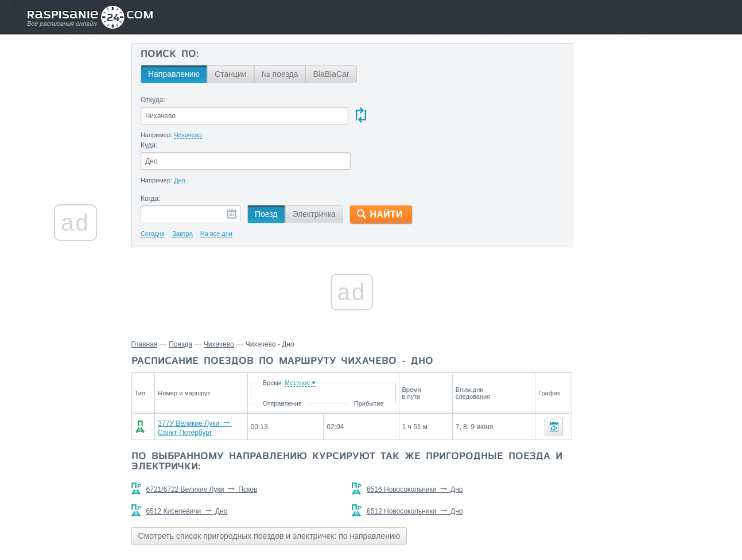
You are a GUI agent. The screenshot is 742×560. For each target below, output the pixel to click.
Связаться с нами (372, 526)
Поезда (185, 300)
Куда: (372, 100)
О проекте (427, 526)
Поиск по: (174, 55)
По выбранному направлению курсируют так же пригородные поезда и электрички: (345, 415)
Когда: (155, 154)
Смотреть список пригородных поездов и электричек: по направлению (274, 489)
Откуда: (158, 100)
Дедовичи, (637, 452)
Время (350, 338)
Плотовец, (597, 452)
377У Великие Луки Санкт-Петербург (222, 382)
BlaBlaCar (335, 74)
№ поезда (284, 74)
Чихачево (224, 300)
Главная (149, 300)
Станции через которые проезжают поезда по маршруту (631, 425)
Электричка (318, 169)
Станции (235, 74)
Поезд (271, 169)
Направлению (178, 74)
